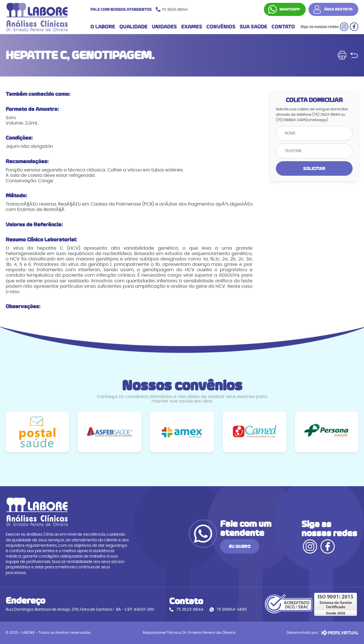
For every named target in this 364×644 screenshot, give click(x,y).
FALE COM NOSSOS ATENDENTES (140, 9)
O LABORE (103, 27)
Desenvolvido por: (322, 633)
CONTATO (283, 27)
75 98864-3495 (232, 609)
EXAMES (192, 27)
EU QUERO (240, 546)
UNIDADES (164, 27)
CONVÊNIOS (221, 27)
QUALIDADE (134, 27)
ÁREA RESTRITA (338, 9)
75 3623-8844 (190, 609)
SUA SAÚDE (254, 27)
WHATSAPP (290, 9)
